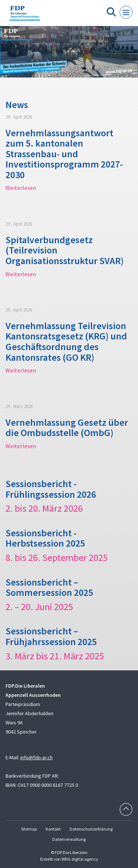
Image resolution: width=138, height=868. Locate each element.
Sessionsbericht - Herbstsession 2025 (45, 538)
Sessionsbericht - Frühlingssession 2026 (51, 489)
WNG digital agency (80, 859)
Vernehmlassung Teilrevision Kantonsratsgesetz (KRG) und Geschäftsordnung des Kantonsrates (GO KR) (66, 341)
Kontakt (53, 829)
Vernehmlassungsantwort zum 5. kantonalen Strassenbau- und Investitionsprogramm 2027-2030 (64, 154)
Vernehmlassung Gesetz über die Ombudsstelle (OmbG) (67, 428)
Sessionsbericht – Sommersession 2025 (49, 587)
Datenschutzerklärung (91, 829)
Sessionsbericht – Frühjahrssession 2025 (51, 636)
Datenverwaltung (69, 839)
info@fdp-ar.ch (36, 757)
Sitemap (29, 829)
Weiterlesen (21, 188)
